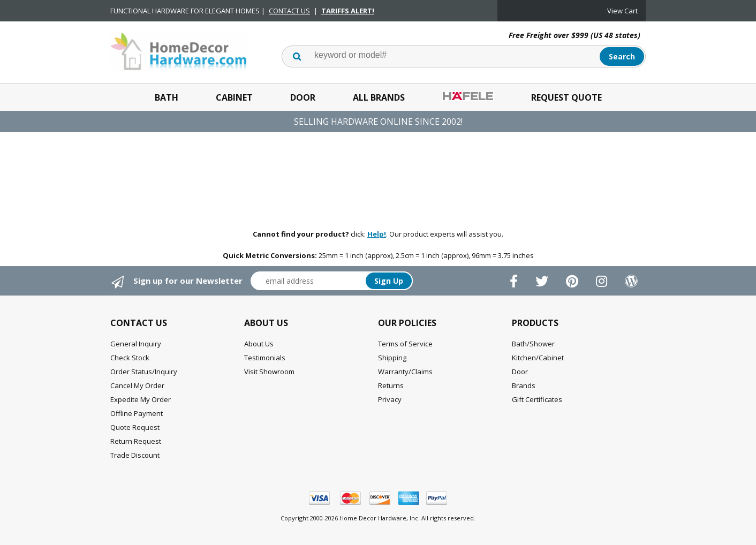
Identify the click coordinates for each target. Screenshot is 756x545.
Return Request (136, 441)
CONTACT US (289, 11)
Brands (524, 385)
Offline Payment (137, 413)
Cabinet (234, 97)
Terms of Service (405, 344)
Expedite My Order (141, 399)
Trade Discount (135, 455)
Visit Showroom (269, 372)
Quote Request (135, 427)
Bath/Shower (533, 344)
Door (303, 97)
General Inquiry (136, 344)
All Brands (379, 97)
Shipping (392, 358)
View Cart (622, 11)
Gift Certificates (537, 399)
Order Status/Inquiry (144, 372)
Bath (167, 97)
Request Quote (566, 97)
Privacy (390, 399)
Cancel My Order (137, 385)
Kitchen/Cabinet (538, 358)
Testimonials (265, 358)
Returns (391, 385)
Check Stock (130, 358)
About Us (259, 344)
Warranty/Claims (405, 372)
